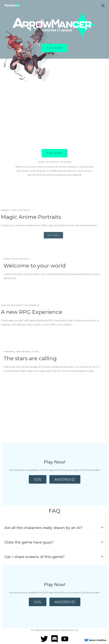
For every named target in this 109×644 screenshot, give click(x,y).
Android (65, 479)
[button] (103, 6)
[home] (51, 6)
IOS (38, 479)
